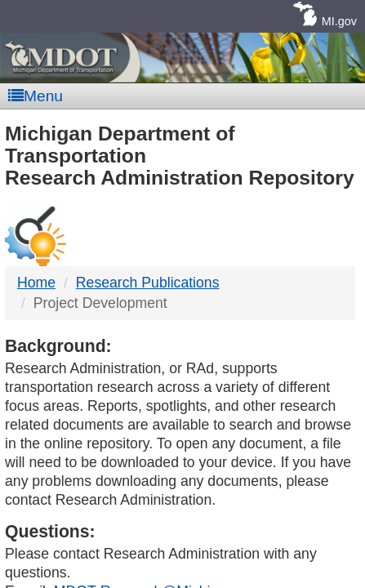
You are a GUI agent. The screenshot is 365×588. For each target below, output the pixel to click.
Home (36, 283)
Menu (36, 96)
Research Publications (148, 283)
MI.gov (339, 21)
